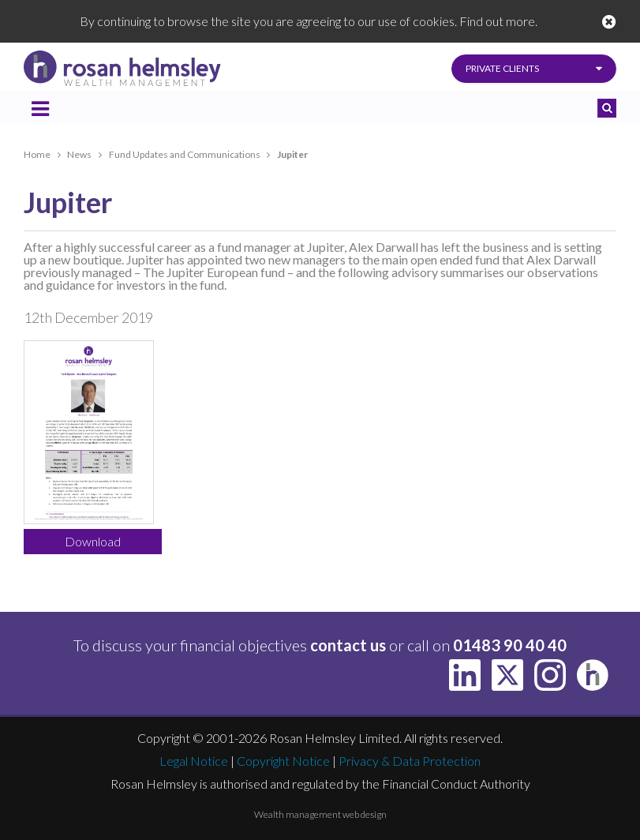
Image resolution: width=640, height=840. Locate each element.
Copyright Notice (283, 761)
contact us (348, 645)
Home (37, 154)
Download (93, 541)
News (79, 154)
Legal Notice (194, 761)
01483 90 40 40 (510, 645)
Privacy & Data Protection (410, 761)
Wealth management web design (320, 814)
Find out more (497, 21)
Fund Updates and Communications (185, 154)
